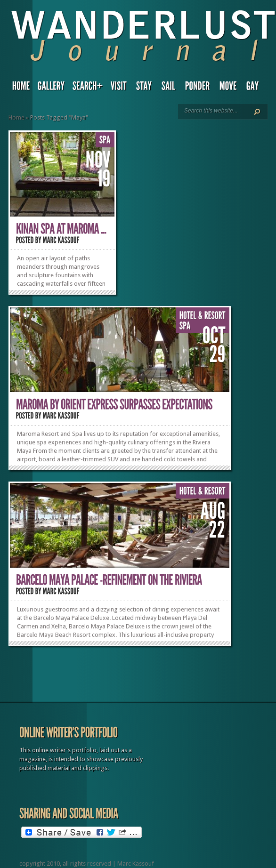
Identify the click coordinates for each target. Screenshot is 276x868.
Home (16, 117)
